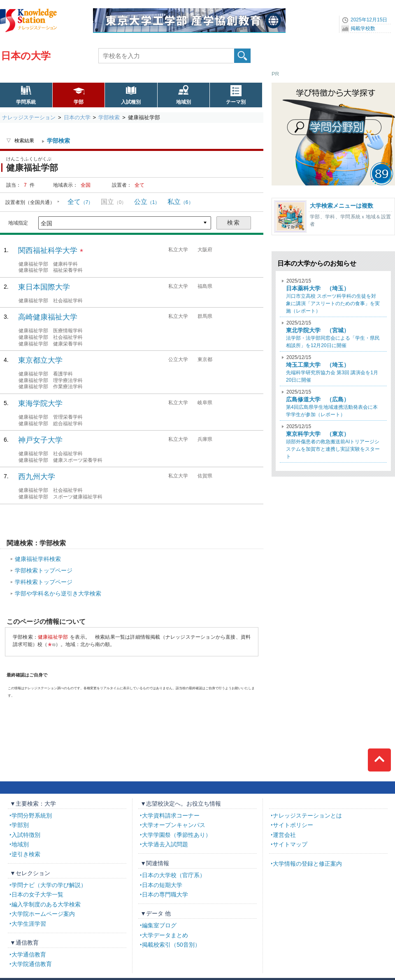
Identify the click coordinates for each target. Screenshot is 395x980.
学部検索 (109, 117)
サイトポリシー (293, 825)
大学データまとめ (165, 935)
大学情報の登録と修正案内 (307, 864)
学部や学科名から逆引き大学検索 (58, 593)
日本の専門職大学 (165, 894)
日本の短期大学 (162, 885)
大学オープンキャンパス (174, 825)
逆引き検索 (26, 854)
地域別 (184, 102)
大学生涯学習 (29, 924)
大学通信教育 (29, 955)
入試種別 (131, 102)
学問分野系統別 (32, 816)
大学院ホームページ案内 (43, 914)
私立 (180, 202)
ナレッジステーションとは (307, 816)
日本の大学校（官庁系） (174, 875)
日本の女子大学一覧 (37, 894)
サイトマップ (290, 844)
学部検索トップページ (44, 570)
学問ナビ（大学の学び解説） (49, 885)
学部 (79, 102)
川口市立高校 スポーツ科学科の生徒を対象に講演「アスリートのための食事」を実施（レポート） (333, 296)
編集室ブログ (159, 925)
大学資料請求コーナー (171, 816)
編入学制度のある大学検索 (46, 904)
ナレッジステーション (29, 117)
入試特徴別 (26, 835)
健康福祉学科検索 (38, 559)
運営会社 (284, 835)
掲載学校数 (363, 28)
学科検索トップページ (44, 582)
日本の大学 (26, 56)
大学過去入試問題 (165, 844)
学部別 (20, 825)
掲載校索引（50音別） (171, 945)
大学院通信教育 (32, 964)
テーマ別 (236, 102)
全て (80, 202)
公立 (147, 202)
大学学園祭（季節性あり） (177, 835)
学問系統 (26, 102)
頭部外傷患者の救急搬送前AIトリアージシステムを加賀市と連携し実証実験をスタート (333, 441)
